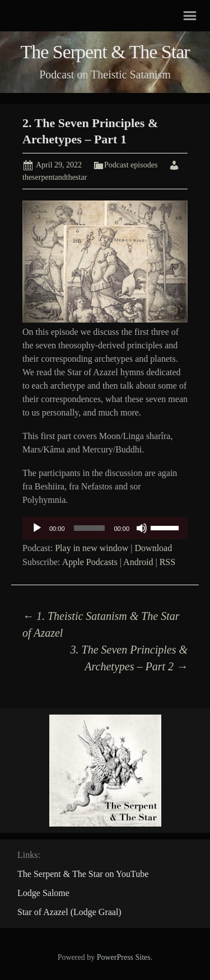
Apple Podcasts (90, 562)
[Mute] (142, 528)
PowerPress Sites (124, 957)
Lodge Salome (43, 893)
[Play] (37, 528)
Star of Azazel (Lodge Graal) (69, 912)
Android (138, 562)
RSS (167, 562)
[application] (105, 528)
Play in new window (92, 548)
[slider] (90, 528)
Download (154, 548)
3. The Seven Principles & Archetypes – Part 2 (129, 658)
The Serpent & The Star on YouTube (83, 874)
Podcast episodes (131, 165)
